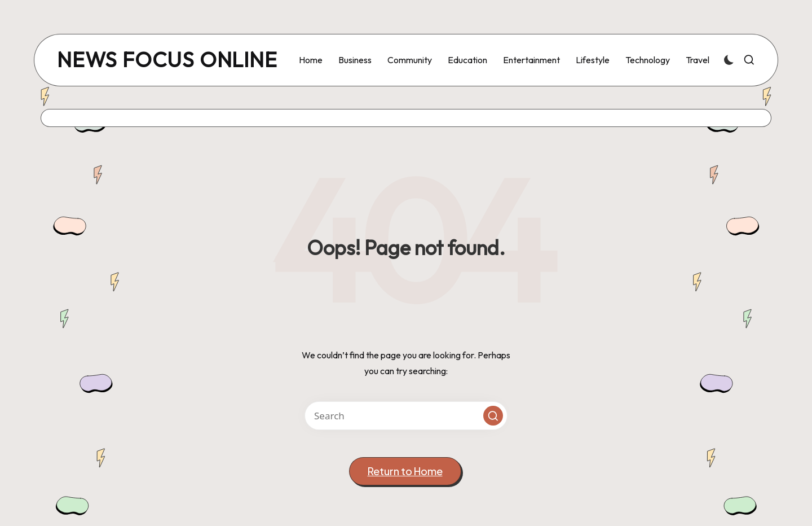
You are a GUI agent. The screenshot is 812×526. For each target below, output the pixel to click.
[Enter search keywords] (406, 416)
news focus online (167, 60)
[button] (493, 416)
